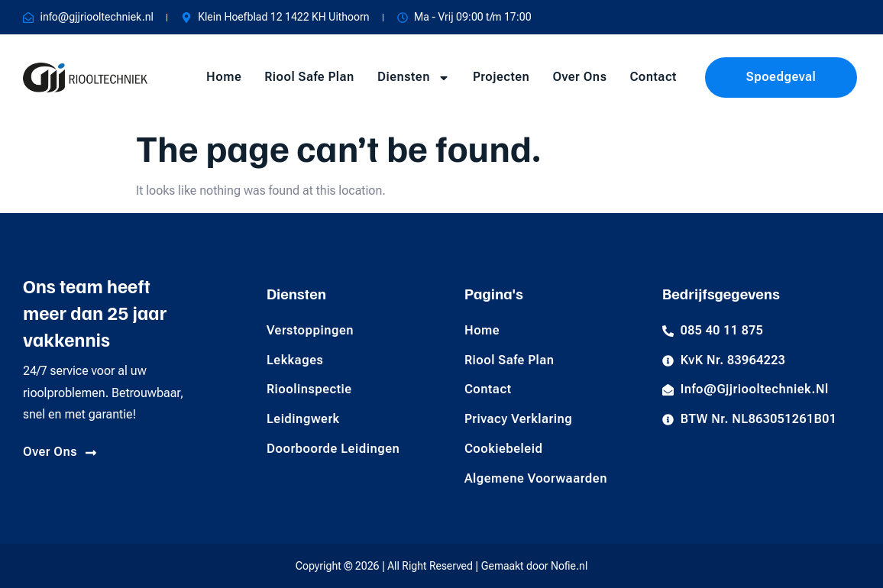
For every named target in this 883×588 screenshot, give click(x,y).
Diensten (414, 78)
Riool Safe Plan (309, 77)
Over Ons (579, 77)
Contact (653, 77)
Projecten (501, 77)
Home (224, 77)
